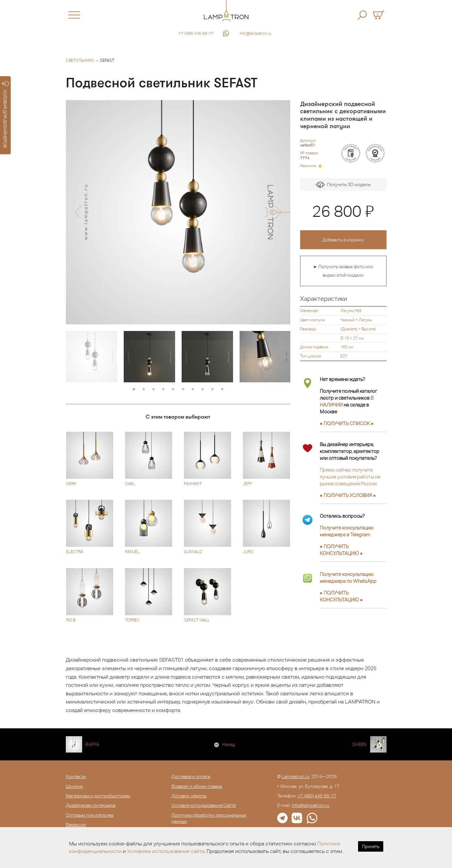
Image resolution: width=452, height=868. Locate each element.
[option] (178, 212)
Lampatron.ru (296, 776)
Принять (371, 846)
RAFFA (92, 744)
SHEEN (360, 744)
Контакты (76, 776)
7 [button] (193, 390)
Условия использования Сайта (204, 805)
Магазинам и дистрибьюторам (98, 796)
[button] (78, 212)
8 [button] (203, 390)
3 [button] (154, 390)
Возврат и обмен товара (197, 786)
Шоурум (74, 786)
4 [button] (163, 390)
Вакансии (76, 825)
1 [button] (134, 390)
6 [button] (183, 390)
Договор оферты (189, 796)
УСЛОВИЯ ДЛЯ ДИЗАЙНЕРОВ (5, 114)
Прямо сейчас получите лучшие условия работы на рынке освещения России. (350, 477)
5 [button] (173, 390)
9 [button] (212, 390)
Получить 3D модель (343, 185)
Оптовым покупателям (90, 815)
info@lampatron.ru (255, 33)
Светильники (80, 61)
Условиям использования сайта (166, 851)
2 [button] (144, 390)
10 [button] (222, 390)
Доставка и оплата (191, 776)
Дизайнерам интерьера (91, 805)
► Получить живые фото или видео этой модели (343, 271)
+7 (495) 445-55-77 (196, 33)
